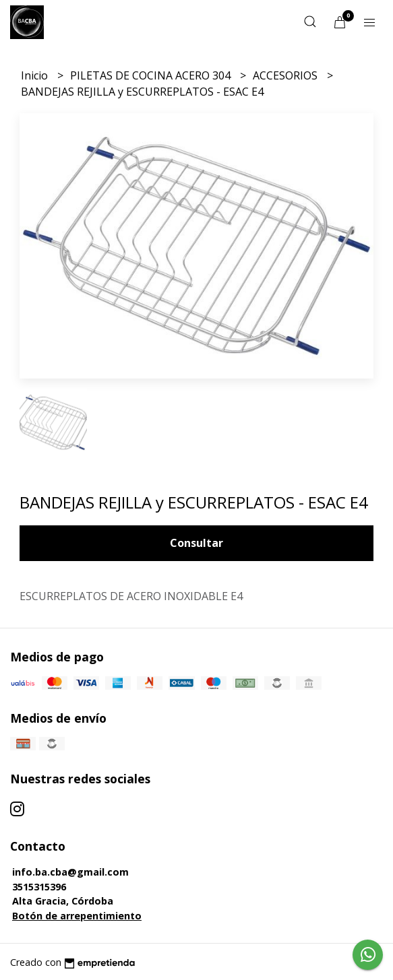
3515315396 (39, 887)
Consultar (196, 543)
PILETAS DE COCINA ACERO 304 (152, 75)
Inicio (36, 75)
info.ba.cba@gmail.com (70, 872)
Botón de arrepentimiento (77, 916)
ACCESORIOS (286, 75)
